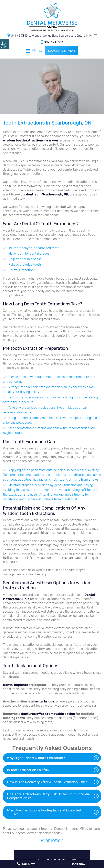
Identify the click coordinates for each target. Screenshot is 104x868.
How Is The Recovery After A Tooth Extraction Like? (47, 782)
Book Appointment (62, 51)
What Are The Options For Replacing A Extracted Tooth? (44, 812)
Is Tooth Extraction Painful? (28, 770)
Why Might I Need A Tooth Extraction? (36, 758)
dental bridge (44, 701)
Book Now (78, 864)
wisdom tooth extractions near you (30, 140)
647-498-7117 (52, 42)
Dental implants (16, 685)
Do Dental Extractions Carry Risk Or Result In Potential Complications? (49, 796)
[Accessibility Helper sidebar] (5, 44)
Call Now (26, 864)
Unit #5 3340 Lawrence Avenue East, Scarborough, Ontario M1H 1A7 (52, 35)
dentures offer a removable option (48, 714)
